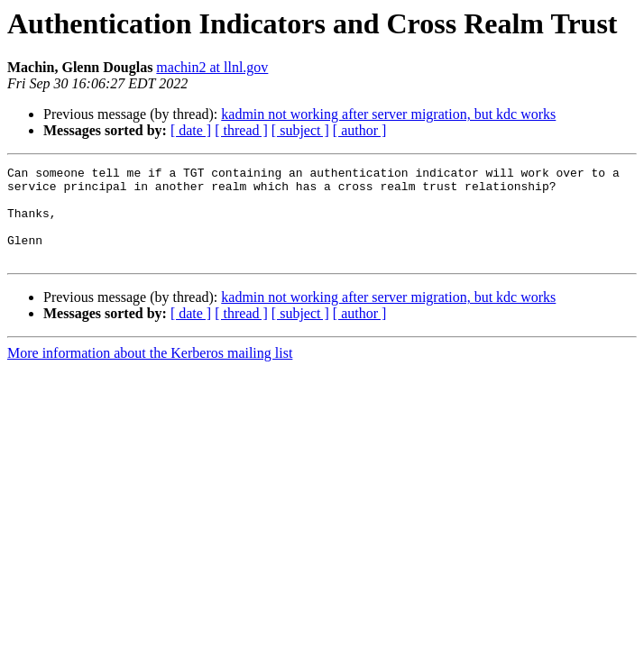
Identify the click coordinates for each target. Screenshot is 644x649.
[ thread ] (241, 130)
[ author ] (360, 130)
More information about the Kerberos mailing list (150, 372)
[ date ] (191, 130)
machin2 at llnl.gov (212, 67)
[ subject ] (300, 130)
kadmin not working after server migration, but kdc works (388, 114)
